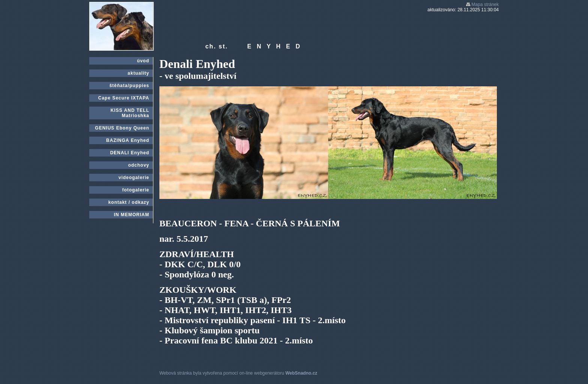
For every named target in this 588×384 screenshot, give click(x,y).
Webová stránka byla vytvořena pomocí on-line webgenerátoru (238, 373)
